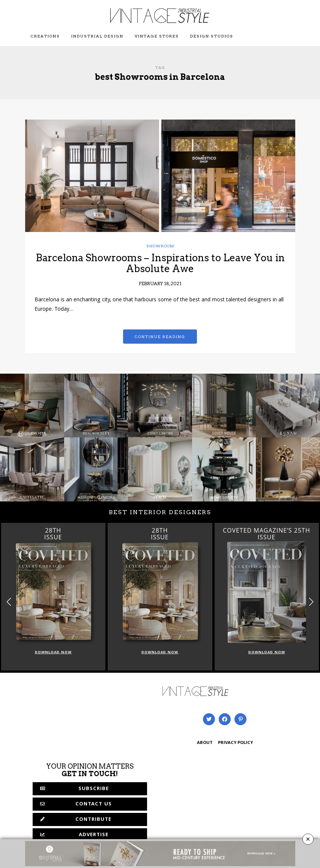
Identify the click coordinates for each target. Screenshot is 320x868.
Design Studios (212, 36)
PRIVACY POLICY (235, 743)
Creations (45, 36)
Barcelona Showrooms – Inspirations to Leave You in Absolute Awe (160, 263)
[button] (311, 602)
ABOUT (205, 743)
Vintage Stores (157, 36)
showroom (160, 246)
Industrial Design (97, 36)
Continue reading (160, 337)
